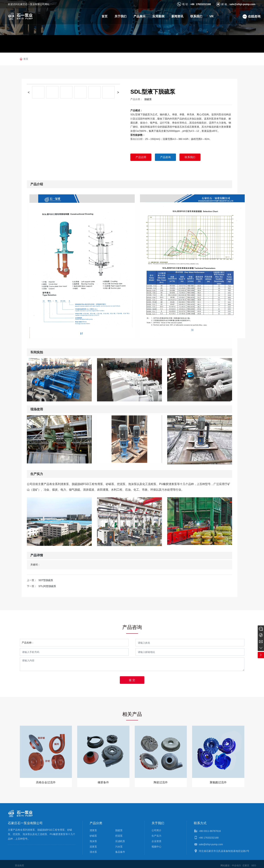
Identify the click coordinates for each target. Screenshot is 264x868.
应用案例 (158, 16)
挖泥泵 (119, 833)
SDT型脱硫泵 (46, 580)
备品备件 (120, 849)
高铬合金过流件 (46, 782)
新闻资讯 (177, 16)
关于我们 (121, 16)
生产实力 (156, 833)
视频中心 (156, 843)
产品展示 (139, 16)
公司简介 (156, 827)
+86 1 (202, 835)
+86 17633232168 (201, 4)
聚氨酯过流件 (218, 782)
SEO (253, 862)
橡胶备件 (103, 782)
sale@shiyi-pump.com (242, 4)
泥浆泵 (93, 843)
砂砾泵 (93, 833)
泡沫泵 (93, 838)
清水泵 (93, 849)
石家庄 (245, 862)
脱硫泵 (148, 99)
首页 (105, 16)
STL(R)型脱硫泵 (47, 586)
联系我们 (196, 16)
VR (211, 16)
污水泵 (119, 843)
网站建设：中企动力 (229, 862)
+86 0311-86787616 (210, 828)
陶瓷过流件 (161, 782)
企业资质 (156, 838)
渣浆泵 (93, 827)
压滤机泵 (120, 838)
